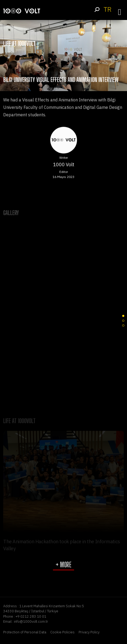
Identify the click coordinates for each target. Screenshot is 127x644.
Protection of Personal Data (25, 632)
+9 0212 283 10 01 (31, 616)
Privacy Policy (89, 632)
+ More (63, 565)
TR (107, 9)
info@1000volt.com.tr (31, 621)
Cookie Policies (62, 632)
